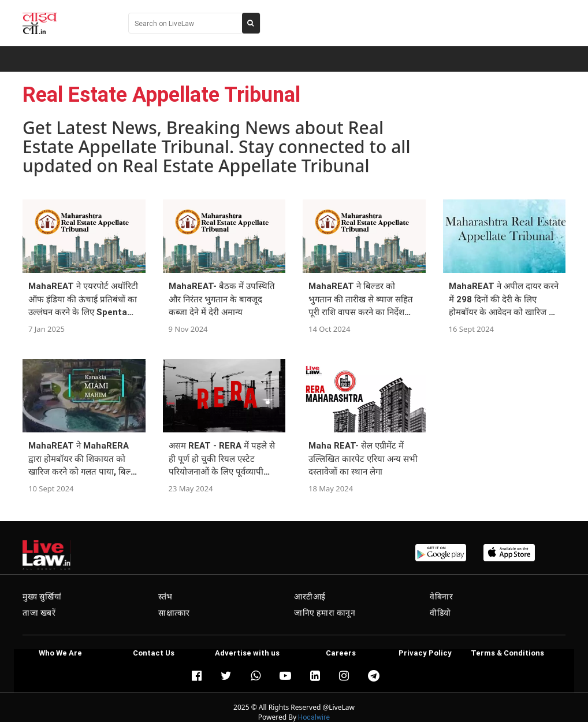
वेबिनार (441, 597)
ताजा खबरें (39, 613)
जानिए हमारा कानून (325, 613)
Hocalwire (314, 717)
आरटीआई (310, 597)
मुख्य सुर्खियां (42, 597)
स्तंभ (165, 597)
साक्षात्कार (174, 613)
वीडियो (440, 613)
